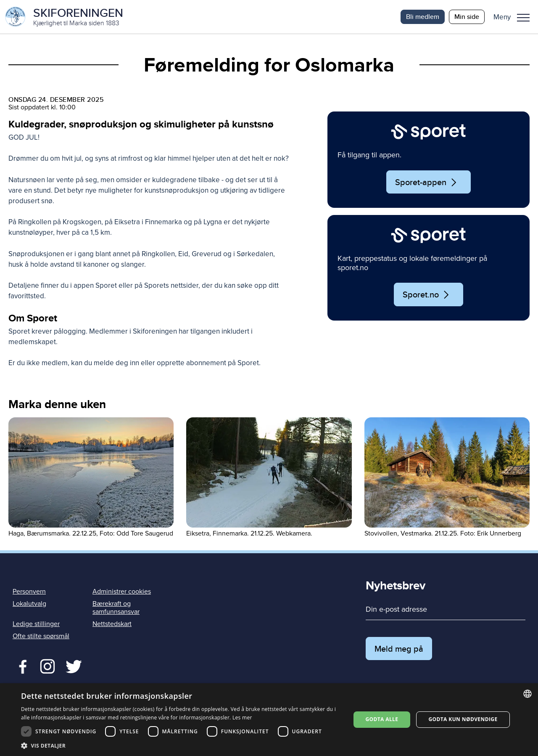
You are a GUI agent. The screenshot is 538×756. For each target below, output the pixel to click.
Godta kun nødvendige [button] (463, 719)
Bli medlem (423, 17)
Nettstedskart (112, 624)
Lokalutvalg (29, 604)
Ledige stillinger (36, 624)
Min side (467, 17)
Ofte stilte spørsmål (41, 636)
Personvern (29, 592)
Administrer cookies (122, 592)
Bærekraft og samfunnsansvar (116, 608)
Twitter (47, 666)
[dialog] (269, 720)
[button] (515, 17)
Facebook (21, 666)
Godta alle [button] (382, 719)
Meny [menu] (523, 18)
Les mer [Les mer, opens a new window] (242, 718)
